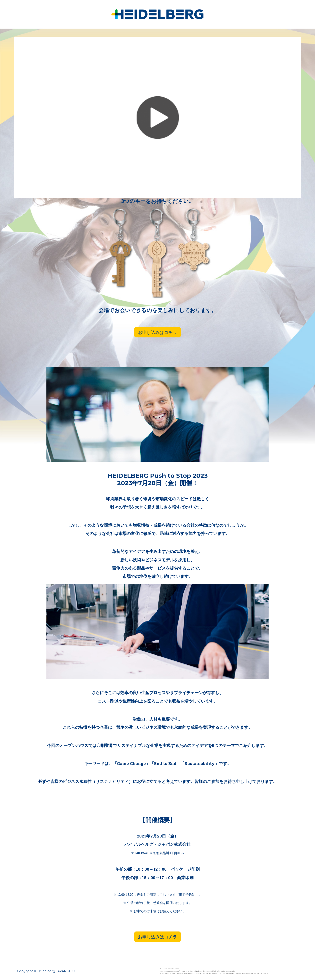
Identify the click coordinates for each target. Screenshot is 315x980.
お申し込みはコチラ (157, 332)
